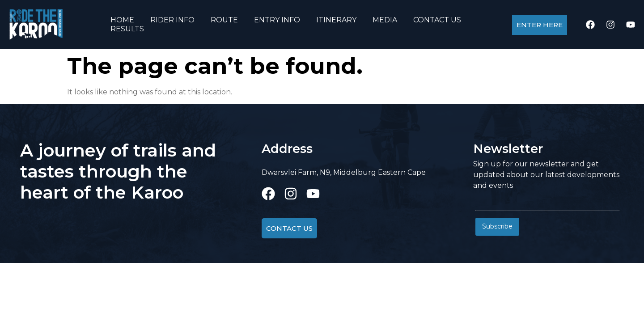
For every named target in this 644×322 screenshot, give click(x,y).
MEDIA (385, 20)
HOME (122, 20)
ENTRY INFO (277, 20)
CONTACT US (437, 20)
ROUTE (224, 20)
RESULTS (127, 29)
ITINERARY (336, 20)
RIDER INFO (172, 20)
